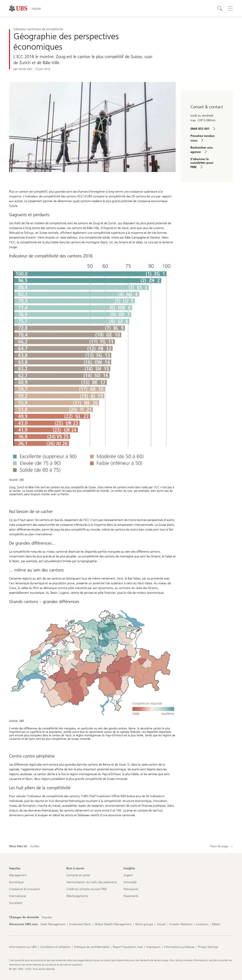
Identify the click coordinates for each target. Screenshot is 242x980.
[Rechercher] (220, 8)
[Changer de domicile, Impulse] (47, 917)
